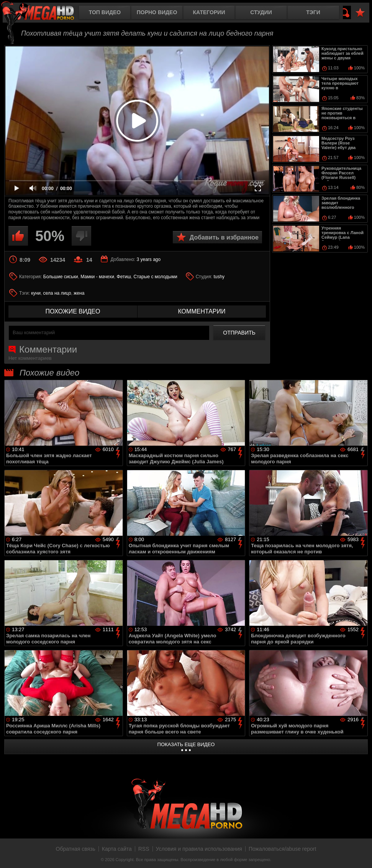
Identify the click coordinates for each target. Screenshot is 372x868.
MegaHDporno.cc (44, 13)
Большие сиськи (61, 277)
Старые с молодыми (156, 277)
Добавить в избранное (224, 237)
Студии (261, 12)
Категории (209, 12)
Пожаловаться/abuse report (283, 849)
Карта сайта (117, 849)
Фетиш (124, 277)
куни (36, 293)
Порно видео (157, 12)
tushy (219, 277)
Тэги (313, 12)
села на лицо (57, 293)
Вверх (361, 854)
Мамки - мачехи (97, 277)
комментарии (202, 311)
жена (79, 293)
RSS (144, 849)
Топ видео (105, 12)
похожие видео (73, 311)
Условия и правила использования (199, 849)
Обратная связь (76, 849)
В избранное (360, 13)
